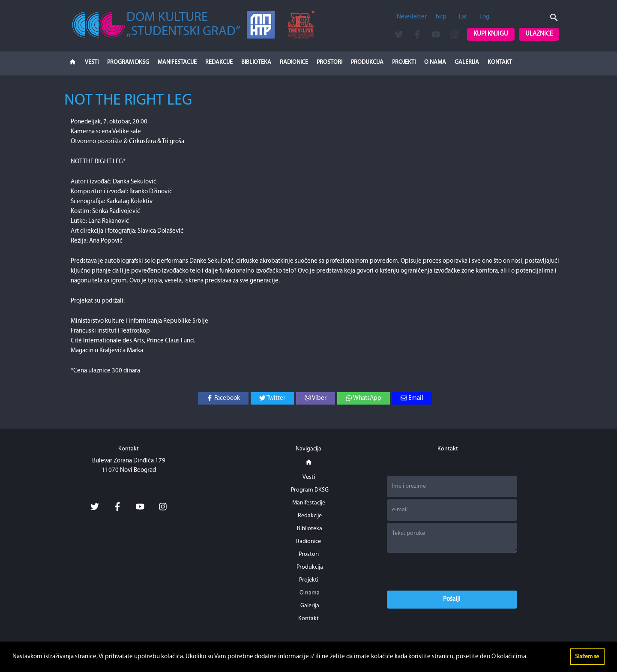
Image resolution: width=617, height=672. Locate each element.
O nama (435, 62)
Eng (484, 17)
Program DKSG (128, 62)
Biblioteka (256, 62)
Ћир (441, 17)
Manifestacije (177, 62)
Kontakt (500, 62)
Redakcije (219, 62)
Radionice (294, 62)
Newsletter (412, 17)
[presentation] (452, 572)
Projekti (404, 62)
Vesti (92, 62)
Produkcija (367, 62)
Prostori (329, 62)
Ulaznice (539, 34)
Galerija (467, 62)
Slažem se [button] (587, 657)
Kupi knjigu (491, 34)
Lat (463, 17)
